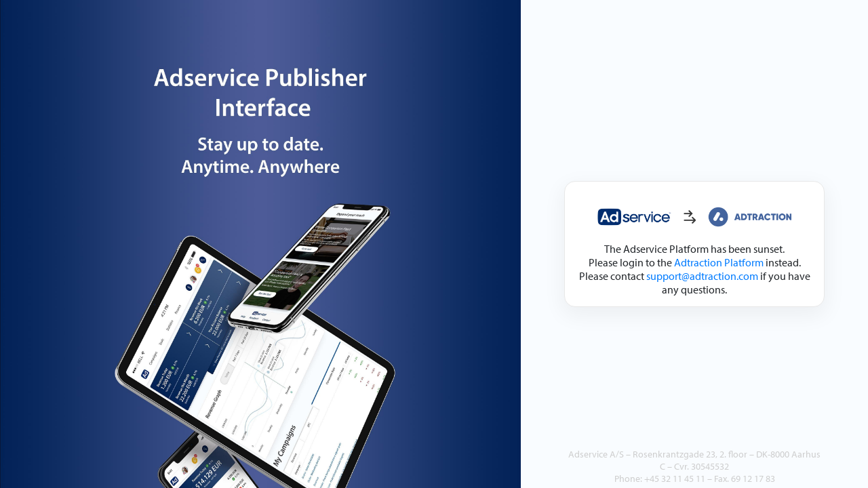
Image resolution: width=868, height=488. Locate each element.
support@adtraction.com (702, 276)
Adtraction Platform (719, 262)
